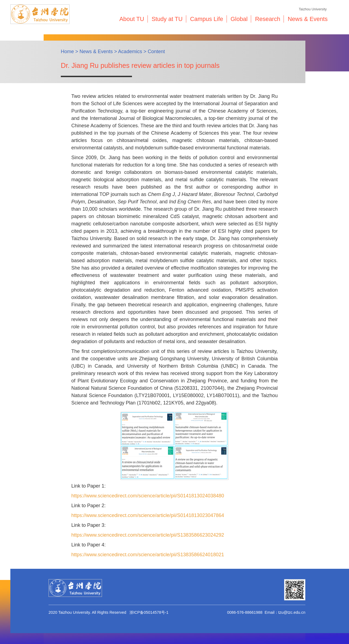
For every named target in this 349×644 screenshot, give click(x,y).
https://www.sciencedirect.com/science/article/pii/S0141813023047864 (148, 515)
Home (67, 52)
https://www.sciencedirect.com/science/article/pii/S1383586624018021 (148, 555)
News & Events (96, 52)
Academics (130, 52)
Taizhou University (313, 9)
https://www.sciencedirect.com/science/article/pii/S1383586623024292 (148, 535)
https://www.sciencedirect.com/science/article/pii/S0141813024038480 (148, 496)
